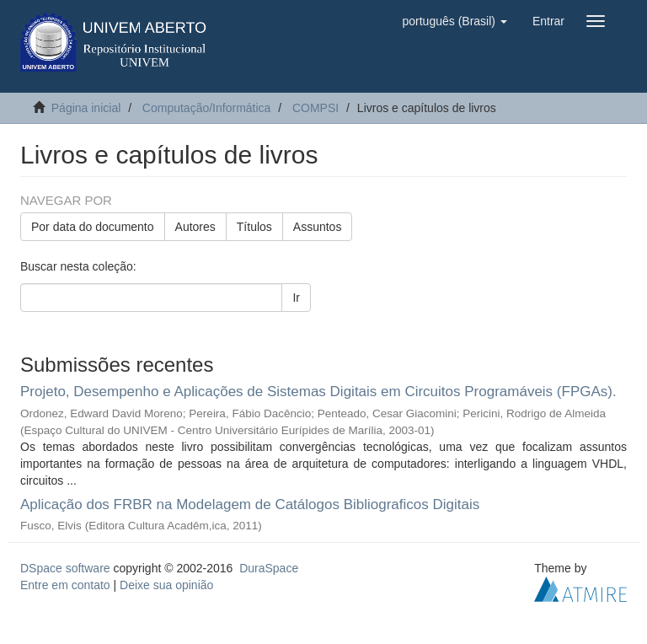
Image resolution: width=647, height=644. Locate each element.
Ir (296, 298)
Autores (195, 227)
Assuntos (318, 227)
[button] (454, 21)
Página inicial (86, 108)
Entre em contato (65, 585)
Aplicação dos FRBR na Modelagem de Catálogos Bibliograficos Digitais (250, 504)
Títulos (254, 227)
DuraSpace (269, 568)
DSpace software (65, 568)
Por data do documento (93, 227)
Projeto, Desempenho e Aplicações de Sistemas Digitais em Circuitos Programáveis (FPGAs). (318, 392)
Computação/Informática (207, 108)
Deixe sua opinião (166, 585)
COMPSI (315, 108)
